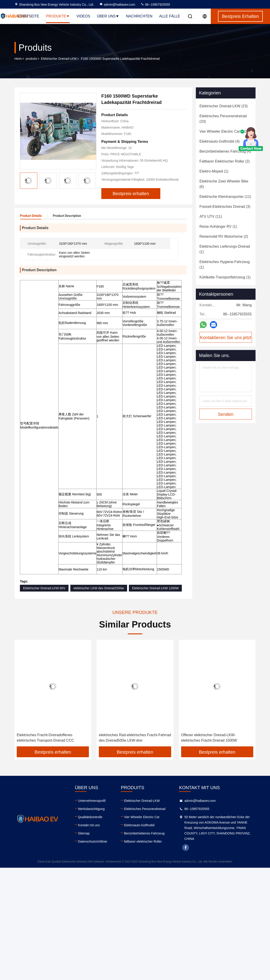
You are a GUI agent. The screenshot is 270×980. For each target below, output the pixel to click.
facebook (186, 848)
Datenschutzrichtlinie (93, 841)
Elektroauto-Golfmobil (139, 825)
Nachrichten (139, 16)
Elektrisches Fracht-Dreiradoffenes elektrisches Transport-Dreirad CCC (45, 738)
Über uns (108, 16)
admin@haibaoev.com (117, 5)
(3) (225, 207)
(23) (224, 106)
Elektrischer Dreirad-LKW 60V (44, 588)
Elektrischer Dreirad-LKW (59, 59)
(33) (223, 119)
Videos (83, 16)
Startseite (28, 16)
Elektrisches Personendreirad (145, 809)
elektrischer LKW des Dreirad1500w (99, 588)
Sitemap (84, 833)
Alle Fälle (170, 16)
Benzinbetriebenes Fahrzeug (144, 833)
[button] (91, 178)
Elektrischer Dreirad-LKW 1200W (155, 588)
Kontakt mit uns (89, 825)
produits (31, 59)
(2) (225, 161)
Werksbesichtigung (91, 809)
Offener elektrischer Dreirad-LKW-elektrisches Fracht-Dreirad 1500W (209, 738)
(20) (223, 131)
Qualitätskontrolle (90, 817)
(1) (214, 171)
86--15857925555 (155, 5)
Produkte (58, 16)
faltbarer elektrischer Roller (143, 841)
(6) (224, 184)
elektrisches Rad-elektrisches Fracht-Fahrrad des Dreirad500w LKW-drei (135, 738)
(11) (225, 197)
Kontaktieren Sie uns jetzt (226, 338)
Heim (18, 59)
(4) (220, 141)
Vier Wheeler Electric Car (142, 817)
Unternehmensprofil (92, 801)
